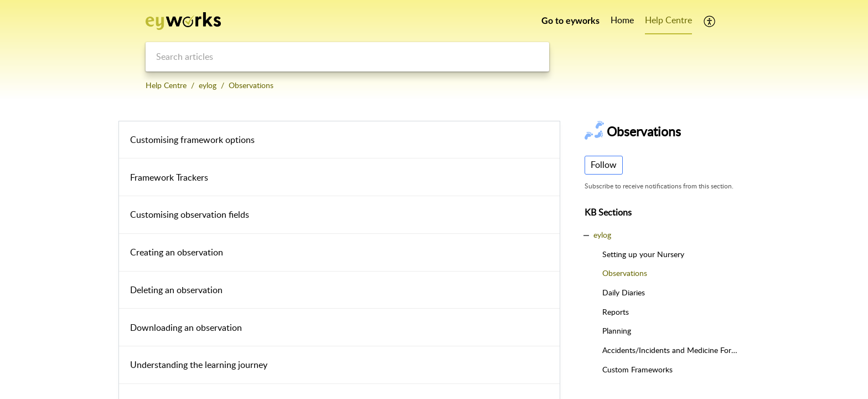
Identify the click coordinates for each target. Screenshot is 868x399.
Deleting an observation (176, 290)
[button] (710, 21)
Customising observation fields (190, 214)
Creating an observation (177, 252)
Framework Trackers (169, 177)
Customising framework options (192, 140)
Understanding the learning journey (199, 365)
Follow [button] (604, 165)
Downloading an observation (186, 328)
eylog (208, 85)
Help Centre (166, 85)
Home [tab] (622, 20)
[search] (347, 57)
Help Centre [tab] (668, 20)
